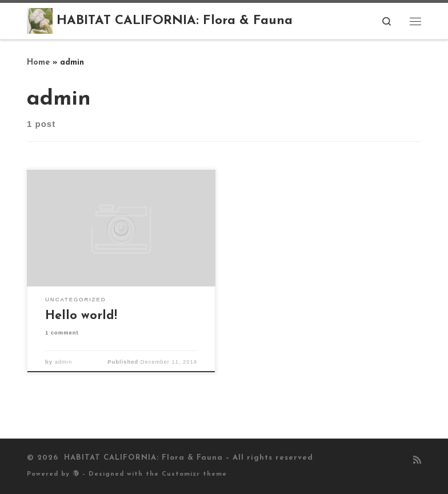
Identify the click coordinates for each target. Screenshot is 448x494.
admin (64, 362)
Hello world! (81, 316)
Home (38, 63)
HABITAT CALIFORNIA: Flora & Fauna (142, 458)
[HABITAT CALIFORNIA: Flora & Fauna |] (40, 20)
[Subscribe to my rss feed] (417, 461)
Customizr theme (194, 474)
